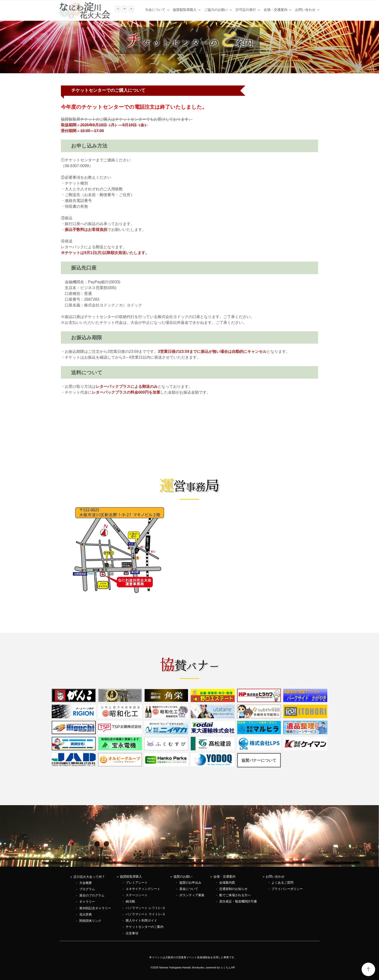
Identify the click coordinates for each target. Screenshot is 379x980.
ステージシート (137, 895)
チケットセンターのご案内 (145, 927)
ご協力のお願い (218, 10)
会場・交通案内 (278, 10)
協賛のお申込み (190, 883)
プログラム (87, 889)
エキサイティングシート (143, 889)
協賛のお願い (183, 877)
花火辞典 (86, 914)
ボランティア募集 (192, 895)
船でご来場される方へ (235, 895)
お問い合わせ (308, 10)
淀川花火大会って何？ (89, 877)
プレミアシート (137, 883)
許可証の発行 (248, 10)
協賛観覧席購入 (187, 10)
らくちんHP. (228, 967)
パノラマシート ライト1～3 (145, 914)
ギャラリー (87, 902)
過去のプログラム (92, 895)
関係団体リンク (90, 921)
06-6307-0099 (77, 166)
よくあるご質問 (282, 883)
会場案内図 (227, 883)
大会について (157, 10)
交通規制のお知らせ (233, 889)
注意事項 (132, 933)
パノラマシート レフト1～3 (145, 908)
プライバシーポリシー (287, 889)
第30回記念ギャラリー (95, 908)
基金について (189, 889)
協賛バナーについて (259, 760)
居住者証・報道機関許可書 (238, 901)
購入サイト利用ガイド (141, 920)
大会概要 (86, 883)
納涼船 (130, 901)
